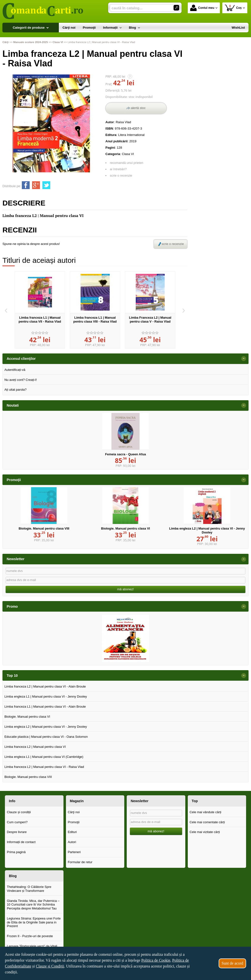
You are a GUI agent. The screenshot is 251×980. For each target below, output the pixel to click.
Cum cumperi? (17, 822)
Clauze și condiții (19, 812)
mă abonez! (125, 589)
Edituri (72, 832)
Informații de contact (21, 842)
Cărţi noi (74, 812)
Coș (233, 8)
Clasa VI (128, 154)
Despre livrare (17, 832)
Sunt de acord (232, 963)
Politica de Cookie (156, 960)
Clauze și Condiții (50, 966)
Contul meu (202, 8)
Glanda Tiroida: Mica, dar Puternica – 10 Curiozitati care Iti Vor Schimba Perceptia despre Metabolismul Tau (33, 905)
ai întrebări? (118, 169)
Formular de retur (80, 862)
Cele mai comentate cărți (207, 822)
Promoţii (74, 822)
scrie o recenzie (121, 175)
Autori (72, 842)
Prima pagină (16, 852)
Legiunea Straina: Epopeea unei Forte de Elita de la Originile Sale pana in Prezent (34, 922)
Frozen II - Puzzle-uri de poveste (30, 936)
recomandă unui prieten (127, 163)
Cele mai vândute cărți (205, 812)
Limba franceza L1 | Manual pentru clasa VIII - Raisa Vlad (95, 320)
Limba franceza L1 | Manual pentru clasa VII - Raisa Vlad (40, 320)
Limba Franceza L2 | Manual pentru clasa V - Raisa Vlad (150, 320)
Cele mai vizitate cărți (205, 832)
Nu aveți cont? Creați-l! (21, 380)
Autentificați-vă (15, 370)
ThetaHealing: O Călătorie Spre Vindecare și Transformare (29, 889)
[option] (40, 310)
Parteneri (74, 852)
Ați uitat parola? (15, 390)
